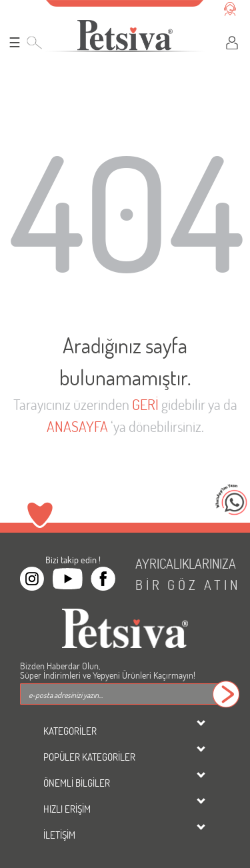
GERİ (145, 404)
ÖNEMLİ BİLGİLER (77, 783)
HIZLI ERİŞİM (67, 809)
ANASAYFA (77, 426)
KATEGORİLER (70, 731)
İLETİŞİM (59, 835)
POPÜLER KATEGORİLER (89, 757)
